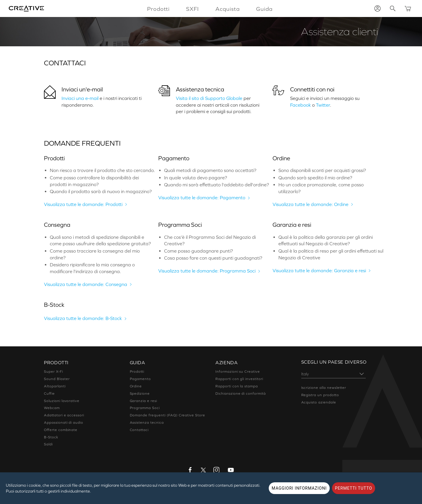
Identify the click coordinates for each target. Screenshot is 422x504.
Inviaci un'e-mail (82, 89)
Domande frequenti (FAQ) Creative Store (167, 415)
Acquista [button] (228, 9)
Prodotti (137, 372)
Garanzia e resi (143, 401)
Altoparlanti (55, 386)
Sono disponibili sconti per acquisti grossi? (322, 170)
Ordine (136, 386)
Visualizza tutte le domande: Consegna (86, 284)
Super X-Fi (53, 372)
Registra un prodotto (320, 395)
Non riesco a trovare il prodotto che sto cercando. (102, 170)
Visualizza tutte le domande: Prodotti (83, 204)
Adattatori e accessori (64, 415)
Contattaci (139, 430)
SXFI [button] (193, 9)
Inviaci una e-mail (80, 98)
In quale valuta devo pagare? (196, 178)
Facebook (301, 105)
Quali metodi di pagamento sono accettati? (210, 170)
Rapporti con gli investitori (239, 379)
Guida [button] (264, 9)
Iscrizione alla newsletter (324, 388)
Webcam (52, 408)
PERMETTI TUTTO (354, 488)
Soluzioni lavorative (62, 401)
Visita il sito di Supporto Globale (209, 98)
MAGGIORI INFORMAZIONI (299, 488)
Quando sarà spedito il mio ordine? (315, 178)
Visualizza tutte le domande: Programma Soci (207, 271)
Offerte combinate (61, 430)
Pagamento (141, 379)
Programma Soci (145, 408)
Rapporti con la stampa (237, 386)
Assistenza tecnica (200, 89)
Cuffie (49, 394)
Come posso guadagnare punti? (199, 251)
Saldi (48, 444)
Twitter (323, 105)
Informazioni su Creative (238, 372)
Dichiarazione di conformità (241, 394)
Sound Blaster (57, 379)
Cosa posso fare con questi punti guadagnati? (213, 258)
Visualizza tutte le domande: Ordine (310, 204)
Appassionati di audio (64, 423)
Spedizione (140, 394)
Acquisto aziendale (319, 402)
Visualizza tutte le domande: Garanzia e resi (319, 270)
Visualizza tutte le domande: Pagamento (202, 197)
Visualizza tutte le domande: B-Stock (83, 318)
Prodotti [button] (158, 9)
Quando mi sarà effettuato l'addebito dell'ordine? (217, 185)
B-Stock (51, 437)
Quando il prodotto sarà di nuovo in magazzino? (101, 191)
